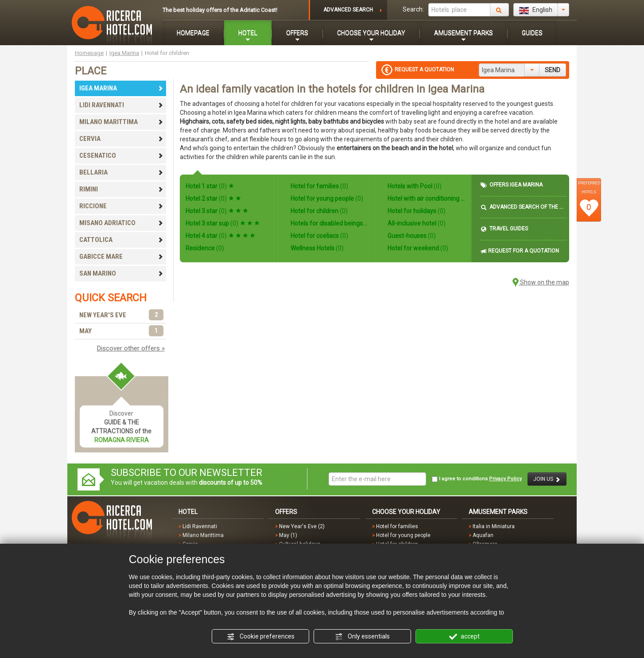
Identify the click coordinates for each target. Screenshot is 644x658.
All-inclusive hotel (416, 223)
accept (464, 637)
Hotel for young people (326, 199)
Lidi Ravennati (200, 526)
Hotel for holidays (416, 211)
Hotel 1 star (210, 186)
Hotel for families (319, 186)
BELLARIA (121, 172)
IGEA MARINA (121, 88)
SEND (553, 70)
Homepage (89, 53)
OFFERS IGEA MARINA (512, 185)
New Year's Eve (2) (302, 526)
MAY (121, 331)
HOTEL (248, 33)
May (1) (288, 535)
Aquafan (483, 535)
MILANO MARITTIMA (121, 122)
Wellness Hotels (316, 248)
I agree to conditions (477, 479)
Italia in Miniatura (494, 526)
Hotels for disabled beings (328, 223)
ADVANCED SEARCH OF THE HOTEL (523, 207)
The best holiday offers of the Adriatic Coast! (220, 10)
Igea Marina (124, 53)
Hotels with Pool (414, 186)
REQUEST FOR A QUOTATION (520, 251)
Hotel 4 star (220, 236)
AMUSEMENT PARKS (464, 33)
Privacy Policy (505, 479)
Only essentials (362, 637)
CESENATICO (121, 156)
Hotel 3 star (217, 211)
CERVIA (121, 139)
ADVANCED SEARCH (348, 10)
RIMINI (121, 189)
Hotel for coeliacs (319, 236)
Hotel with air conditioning (425, 199)
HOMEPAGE (193, 33)
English (536, 10)
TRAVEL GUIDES (504, 229)
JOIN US (547, 479)
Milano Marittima (203, 535)
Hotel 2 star (213, 199)
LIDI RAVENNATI (121, 105)
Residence (205, 248)
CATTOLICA (121, 240)
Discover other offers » (131, 348)
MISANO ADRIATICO (121, 223)
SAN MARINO (121, 273)
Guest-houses (411, 236)
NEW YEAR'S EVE (121, 315)
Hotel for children (318, 211)
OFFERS (297, 33)
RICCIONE (121, 206)
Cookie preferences (261, 637)
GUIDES (532, 33)
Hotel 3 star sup (223, 223)
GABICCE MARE (121, 257)
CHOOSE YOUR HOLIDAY (371, 33)
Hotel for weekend (417, 248)
